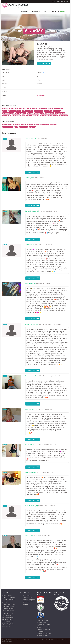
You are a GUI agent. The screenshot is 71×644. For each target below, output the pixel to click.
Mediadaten (45, 640)
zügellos (32, 127)
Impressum (65, 640)
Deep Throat (42, 108)
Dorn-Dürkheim (49, 506)
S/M (23, 115)
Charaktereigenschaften (30, 599)
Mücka (45, 139)
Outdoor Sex (39, 113)
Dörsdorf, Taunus (52, 211)
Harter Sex (48, 111)
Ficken (5, 111)
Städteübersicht (35, 11)
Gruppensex (38, 111)
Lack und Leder (21, 113)
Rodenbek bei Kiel (50, 445)
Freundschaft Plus (15, 111)
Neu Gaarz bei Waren (48, 245)
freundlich (53, 124)
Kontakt (51, 640)
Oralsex (30, 113)
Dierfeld (42, 178)
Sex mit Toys (63, 115)
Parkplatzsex (49, 113)
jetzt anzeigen (41, 95)
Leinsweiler (46, 284)
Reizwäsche (6, 115)
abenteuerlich (7, 124)
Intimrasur (57, 111)
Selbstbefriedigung (33, 115)
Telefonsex (60, 1)
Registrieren (60, 12)
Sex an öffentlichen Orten (49, 115)
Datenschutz (58, 640)
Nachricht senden (44, 63)
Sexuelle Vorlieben (28, 601)
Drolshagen (48, 409)
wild (16, 127)
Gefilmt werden (28, 111)
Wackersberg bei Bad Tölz (52, 376)
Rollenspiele (16, 115)
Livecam (53, 1)
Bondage (33, 108)
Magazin (66, 1)
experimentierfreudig (41, 124)
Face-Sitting (58, 108)
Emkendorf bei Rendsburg (53, 324)
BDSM (12, 108)
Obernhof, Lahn (45, 536)
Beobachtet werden (22, 108)
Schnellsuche (46, 11)
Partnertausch (60, 113)
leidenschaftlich (8, 127)
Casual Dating (24, 11)
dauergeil (17, 124)
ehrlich (30, 124)
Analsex (5, 108)
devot (24, 124)
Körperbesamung (8, 113)
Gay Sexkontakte (28, 603)
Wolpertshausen (49, 473)
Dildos (50, 108)
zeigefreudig (24, 127)
